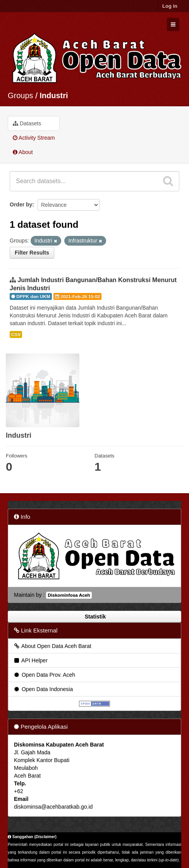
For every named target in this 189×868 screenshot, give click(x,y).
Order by (21, 204)
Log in (170, 6)
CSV (16, 334)
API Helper (30, 660)
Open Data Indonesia (43, 689)
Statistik (94, 617)
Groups (21, 95)
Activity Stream (34, 138)
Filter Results (32, 253)
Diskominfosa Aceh (69, 595)
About (23, 152)
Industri (54, 95)
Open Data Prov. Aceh (44, 675)
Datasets (27, 123)
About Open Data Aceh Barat (52, 646)
